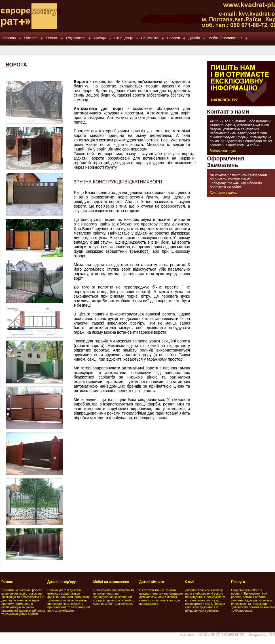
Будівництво (76, 38)
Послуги (173, 38)
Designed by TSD (262, 635)
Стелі (190, 582)
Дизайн (194, 38)
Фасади (100, 38)
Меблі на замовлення (225, 38)
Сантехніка (150, 38)
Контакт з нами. (223, 193)
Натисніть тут (223, 150)
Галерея (31, 38)
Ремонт (52, 38)
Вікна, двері (123, 38)
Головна (9, 38)
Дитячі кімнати (152, 582)
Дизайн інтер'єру (62, 582)
